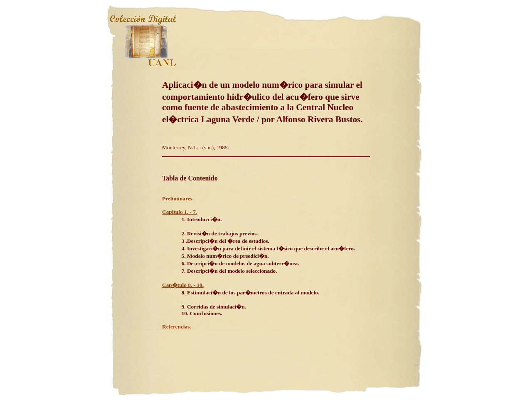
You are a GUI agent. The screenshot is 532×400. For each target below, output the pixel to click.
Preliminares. (178, 199)
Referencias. (177, 327)
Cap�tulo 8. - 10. (183, 285)
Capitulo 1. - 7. (180, 212)
